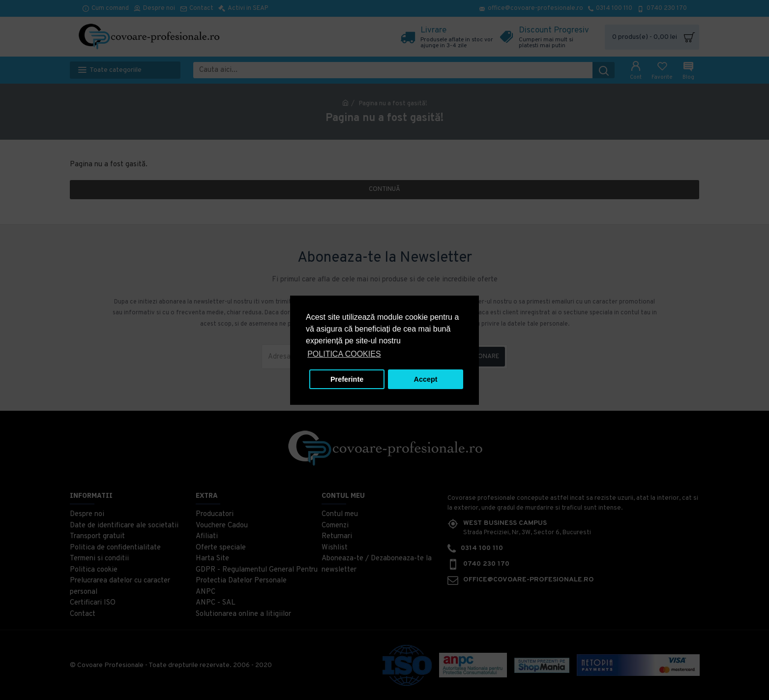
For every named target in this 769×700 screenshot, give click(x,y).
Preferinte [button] (347, 379)
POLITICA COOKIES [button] (344, 354)
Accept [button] (426, 379)
